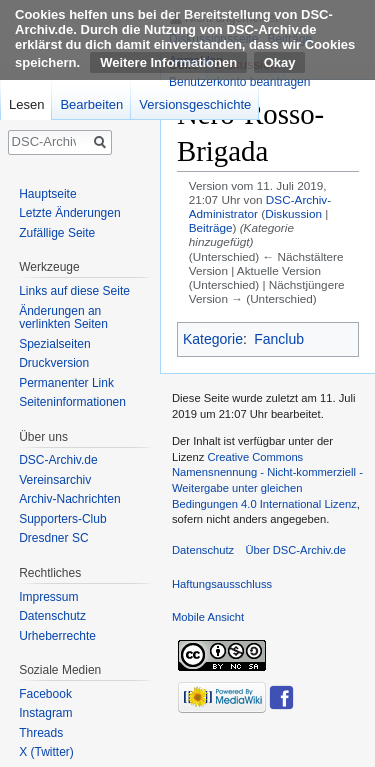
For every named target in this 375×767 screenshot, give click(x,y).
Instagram (45, 713)
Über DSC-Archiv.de (295, 550)
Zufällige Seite (57, 233)
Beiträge (211, 227)
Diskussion (293, 213)
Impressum (48, 597)
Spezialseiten (54, 344)
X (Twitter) (46, 752)
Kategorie (213, 339)
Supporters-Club (62, 519)
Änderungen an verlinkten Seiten (63, 318)
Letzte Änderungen (69, 213)
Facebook (45, 694)
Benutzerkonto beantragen (239, 82)
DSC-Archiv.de (58, 460)
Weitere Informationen (168, 62)
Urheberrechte (57, 636)
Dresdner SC (53, 538)
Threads (41, 733)
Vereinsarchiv (55, 480)
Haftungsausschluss (222, 584)
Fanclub (279, 339)
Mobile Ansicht (208, 617)
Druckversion (54, 363)
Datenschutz (52, 616)
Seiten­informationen (72, 402)
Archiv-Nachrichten (69, 499)
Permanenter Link (66, 383)
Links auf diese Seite (74, 291)
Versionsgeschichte (195, 104)
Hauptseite (47, 194)
